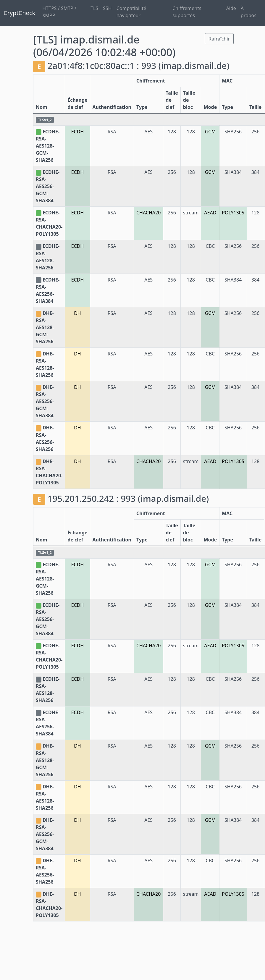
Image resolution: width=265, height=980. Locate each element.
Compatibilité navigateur (131, 12)
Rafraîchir (219, 39)
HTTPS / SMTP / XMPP (59, 12)
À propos (249, 12)
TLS (94, 8)
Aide (231, 8)
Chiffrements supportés (187, 12)
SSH (107, 8)
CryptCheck (19, 13)
